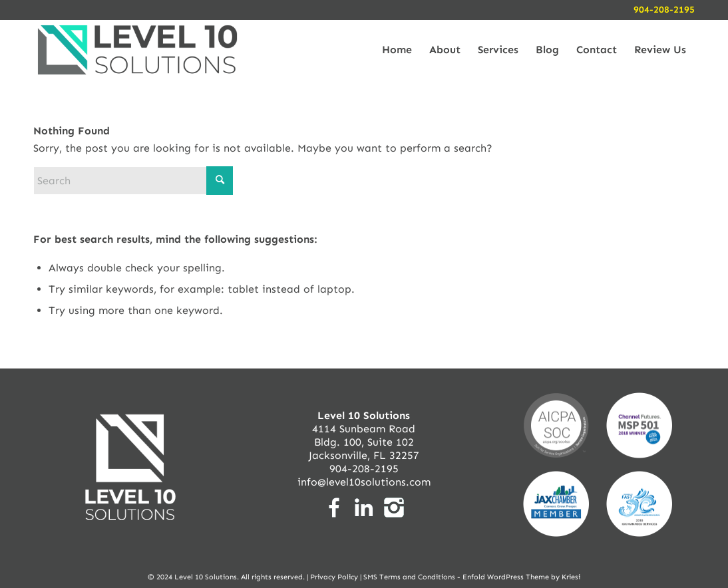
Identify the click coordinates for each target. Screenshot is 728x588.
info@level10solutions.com (364, 482)
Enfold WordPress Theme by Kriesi (521, 577)
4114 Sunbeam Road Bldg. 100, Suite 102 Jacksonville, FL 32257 (364, 435)
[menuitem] (397, 50)
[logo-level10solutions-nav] (137, 50)
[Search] (133, 181)
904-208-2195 (664, 10)
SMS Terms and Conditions (409, 577)
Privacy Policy (334, 577)
